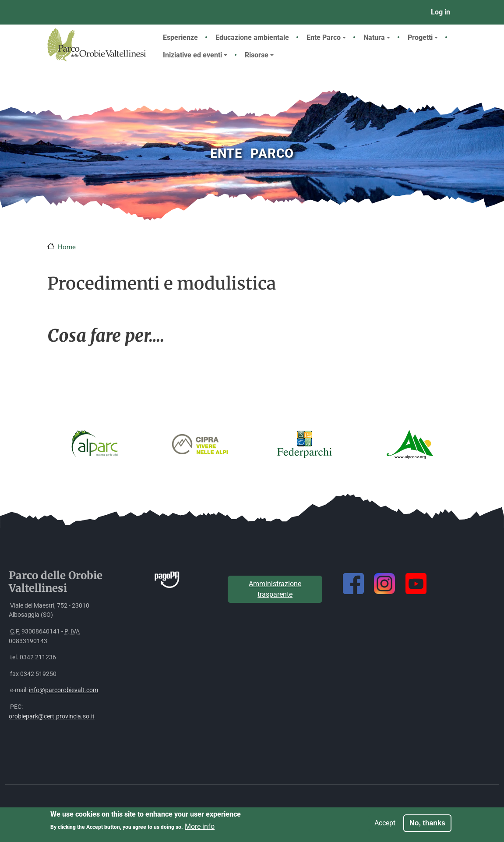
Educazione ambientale (252, 37)
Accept (385, 826)
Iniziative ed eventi (195, 55)
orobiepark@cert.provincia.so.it (52, 716)
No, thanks (427, 826)
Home (67, 247)
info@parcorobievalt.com (63, 690)
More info (200, 830)
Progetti (423, 37)
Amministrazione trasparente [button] (275, 589)
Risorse (259, 55)
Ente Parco (326, 37)
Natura (377, 37)
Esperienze (180, 37)
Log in (441, 12)
